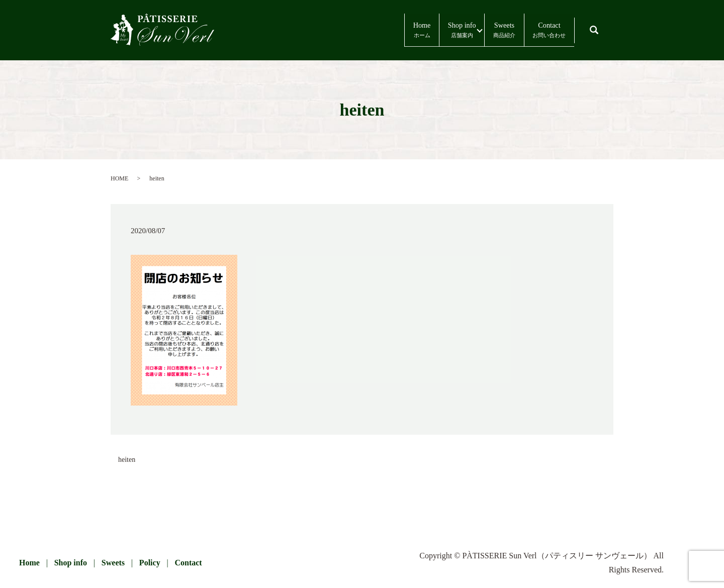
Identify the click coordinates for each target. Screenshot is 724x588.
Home (340, 31)
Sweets (471, 31)
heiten (127, 460)
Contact (538, 31)
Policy (150, 563)
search (604, 25)
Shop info (405, 31)
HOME (119, 178)
